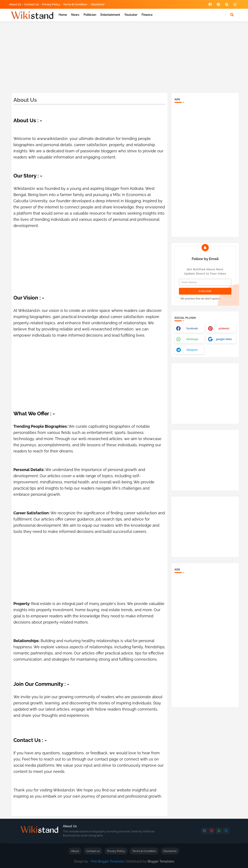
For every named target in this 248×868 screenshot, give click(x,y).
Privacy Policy (51, 4)
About (75, 851)
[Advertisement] (124, 56)
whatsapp (192, 339)
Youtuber (131, 15)
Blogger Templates (161, 861)
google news (224, 339)
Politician (90, 15)
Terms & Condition (75, 4)
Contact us (32, 4)
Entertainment (110, 15)
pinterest (224, 329)
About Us (15, 4)
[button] (232, 15)
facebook (192, 329)
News (75, 15)
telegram (192, 350)
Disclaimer (98, 4)
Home (63, 15)
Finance (147, 15)
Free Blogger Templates (108, 861)
